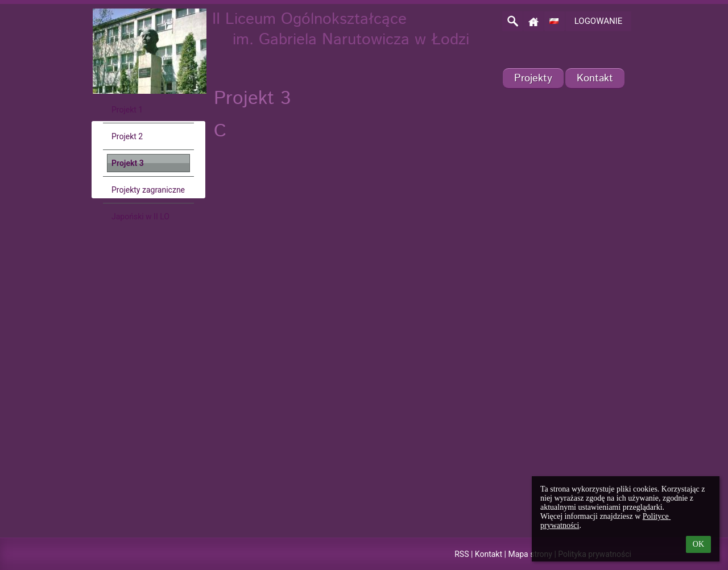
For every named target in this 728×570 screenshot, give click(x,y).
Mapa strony (530, 554)
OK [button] (698, 544)
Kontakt (489, 554)
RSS (462, 554)
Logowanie (599, 21)
